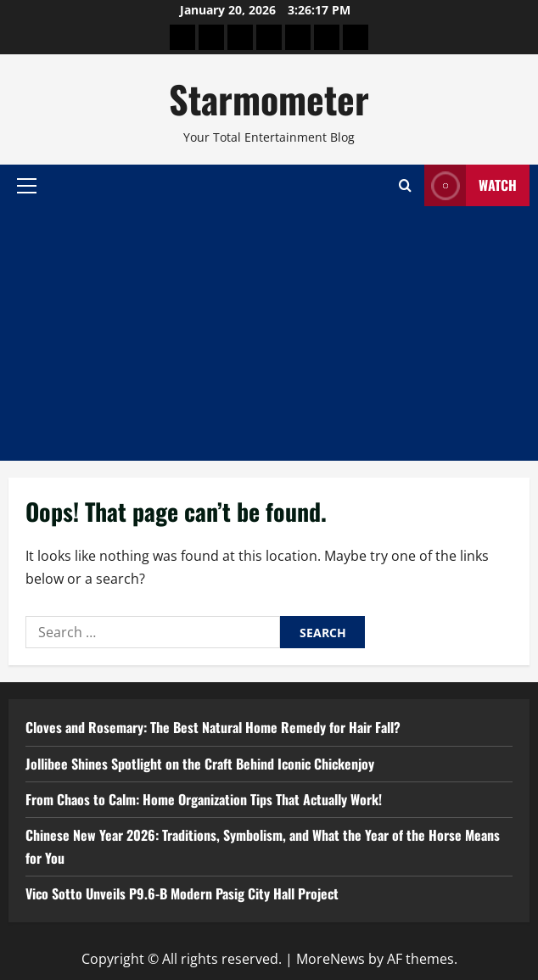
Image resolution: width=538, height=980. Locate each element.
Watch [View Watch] (471, 185)
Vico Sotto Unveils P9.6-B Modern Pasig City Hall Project (182, 893)
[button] (27, 185)
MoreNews (331, 959)
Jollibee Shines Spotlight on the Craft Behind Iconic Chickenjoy (200, 764)
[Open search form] (405, 185)
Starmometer (269, 99)
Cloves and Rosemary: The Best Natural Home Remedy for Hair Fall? (213, 727)
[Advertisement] (269, 333)
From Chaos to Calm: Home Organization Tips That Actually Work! (204, 799)
